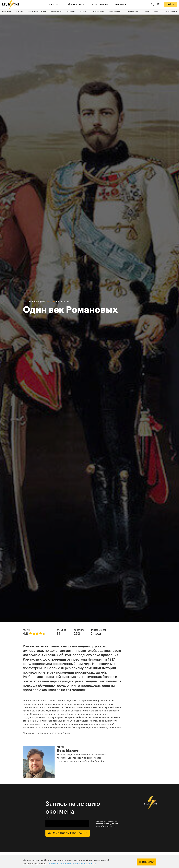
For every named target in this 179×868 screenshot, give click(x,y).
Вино (157, 12)
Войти (170, 4)
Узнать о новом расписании (68, 833)
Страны (20, 12)
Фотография (115, 12)
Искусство (98, 12)
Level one (28, 302)
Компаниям (100, 4)
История (7, 12)
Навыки (71, 12)
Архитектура (132, 12)
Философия (171, 12)
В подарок (77, 4)
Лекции (40, 302)
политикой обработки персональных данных (72, 864)
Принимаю (146, 862)
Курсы (53, 4)
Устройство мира (37, 12)
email (48, 818)
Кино (146, 12)
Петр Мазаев (68, 750)
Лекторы (121, 4)
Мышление (56, 12)
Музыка (84, 12)
